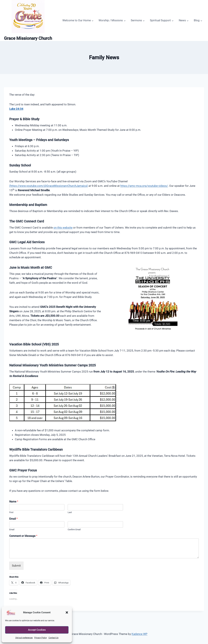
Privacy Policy (41, 638)
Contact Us (53, 638)
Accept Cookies (37, 630)
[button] (67, 612)
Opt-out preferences (24, 638)
